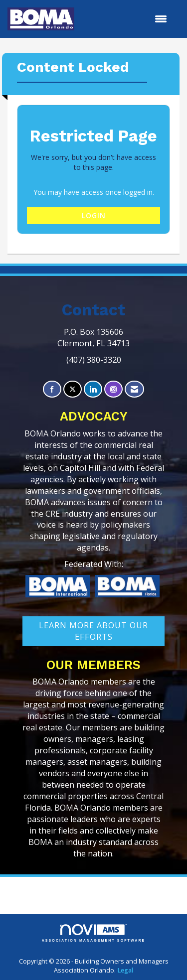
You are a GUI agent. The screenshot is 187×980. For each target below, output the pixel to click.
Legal (125, 970)
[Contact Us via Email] (134, 389)
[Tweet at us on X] (73, 389)
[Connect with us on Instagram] (113, 389)
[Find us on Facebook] (52, 389)
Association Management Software (94, 933)
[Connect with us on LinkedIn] (93, 389)
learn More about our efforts (93, 631)
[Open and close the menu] (126, 19)
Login (94, 215)
